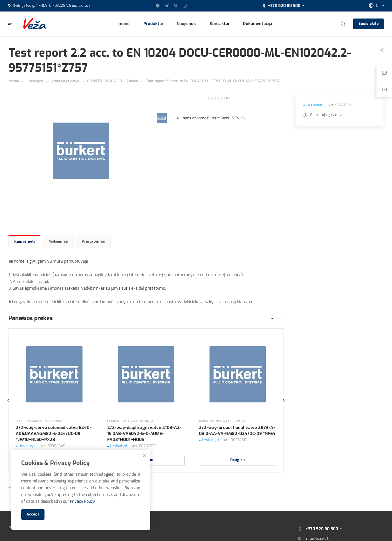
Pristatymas (93, 241)
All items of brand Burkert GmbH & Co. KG (211, 118)
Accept (33, 514)
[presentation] (8, 405)
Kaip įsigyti (24, 241)
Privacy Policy (82, 501)
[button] (272, 318)
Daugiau (237, 460)
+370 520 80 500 (284, 6)
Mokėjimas (58, 241)
